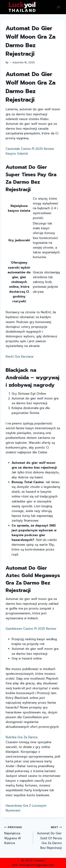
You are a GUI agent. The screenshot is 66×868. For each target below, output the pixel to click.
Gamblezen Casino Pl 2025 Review (31, 629)
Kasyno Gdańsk (17, 154)
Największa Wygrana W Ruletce (17, 835)
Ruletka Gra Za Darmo (22, 737)
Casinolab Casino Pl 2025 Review (30, 149)
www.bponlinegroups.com (37, 865)
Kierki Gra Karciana (19, 357)
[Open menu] (59, 7)
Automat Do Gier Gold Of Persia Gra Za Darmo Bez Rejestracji (49, 837)
